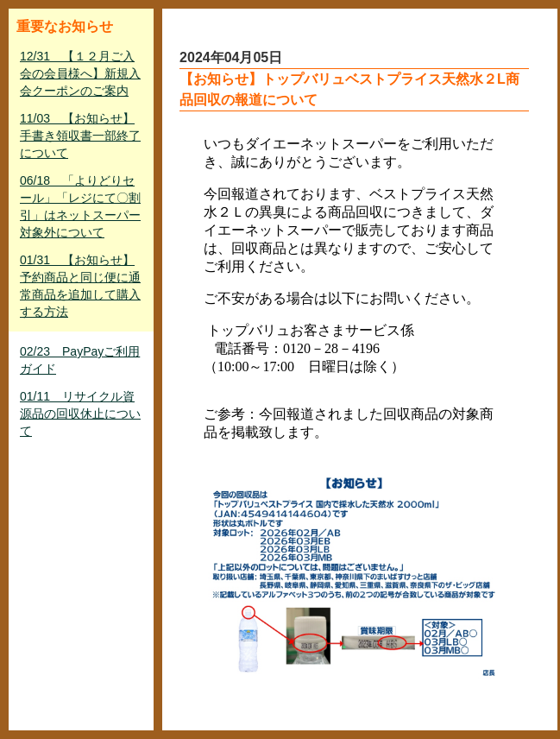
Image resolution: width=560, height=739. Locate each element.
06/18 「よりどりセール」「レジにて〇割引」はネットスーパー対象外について (80, 206)
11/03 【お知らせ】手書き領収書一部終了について (80, 136)
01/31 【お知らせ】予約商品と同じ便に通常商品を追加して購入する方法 (80, 286)
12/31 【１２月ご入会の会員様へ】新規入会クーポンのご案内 (80, 73)
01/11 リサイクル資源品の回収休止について (80, 414)
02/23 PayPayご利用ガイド (80, 360)
